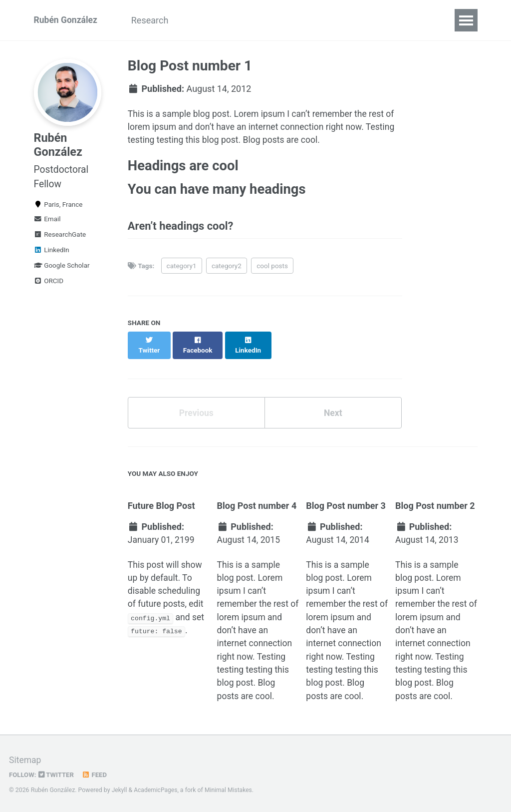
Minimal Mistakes (230, 790)
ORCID (49, 285)
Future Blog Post (161, 500)
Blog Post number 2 (435, 500)
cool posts (272, 269)
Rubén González (67, 20)
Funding (236, 20)
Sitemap (25, 760)
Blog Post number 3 (346, 500)
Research (153, 20)
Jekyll (120, 790)
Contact (285, 20)
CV (196, 20)
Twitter (57, 774)
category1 (182, 269)
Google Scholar (62, 270)
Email (47, 223)
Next (333, 407)
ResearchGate (60, 239)
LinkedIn (52, 254)
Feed (96, 774)
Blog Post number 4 (257, 500)
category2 (227, 269)
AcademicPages (156, 790)
